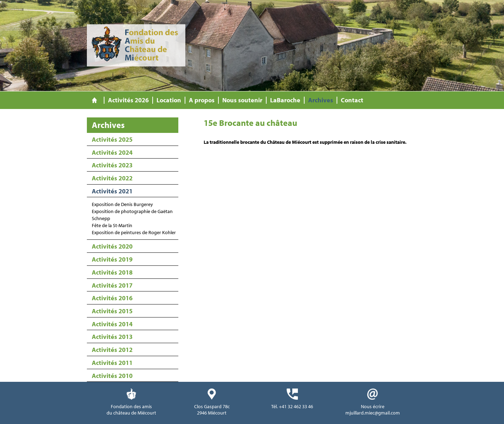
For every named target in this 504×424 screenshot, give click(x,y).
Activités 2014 (112, 324)
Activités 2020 (112, 246)
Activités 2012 (112, 350)
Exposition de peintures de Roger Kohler (134, 232)
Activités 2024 (112, 152)
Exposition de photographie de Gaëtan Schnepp (132, 215)
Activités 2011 (112, 363)
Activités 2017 (112, 285)
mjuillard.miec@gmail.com (373, 413)
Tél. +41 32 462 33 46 (292, 406)
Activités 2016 (112, 298)
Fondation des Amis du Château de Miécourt (136, 45)
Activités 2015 (112, 311)
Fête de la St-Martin (112, 225)
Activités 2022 (112, 178)
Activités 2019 (112, 259)
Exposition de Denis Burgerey (122, 204)
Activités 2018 (112, 272)
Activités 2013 (112, 337)
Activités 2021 (112, 191)
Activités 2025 (112, 139)
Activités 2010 (112, 376)
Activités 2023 (112, 165)
